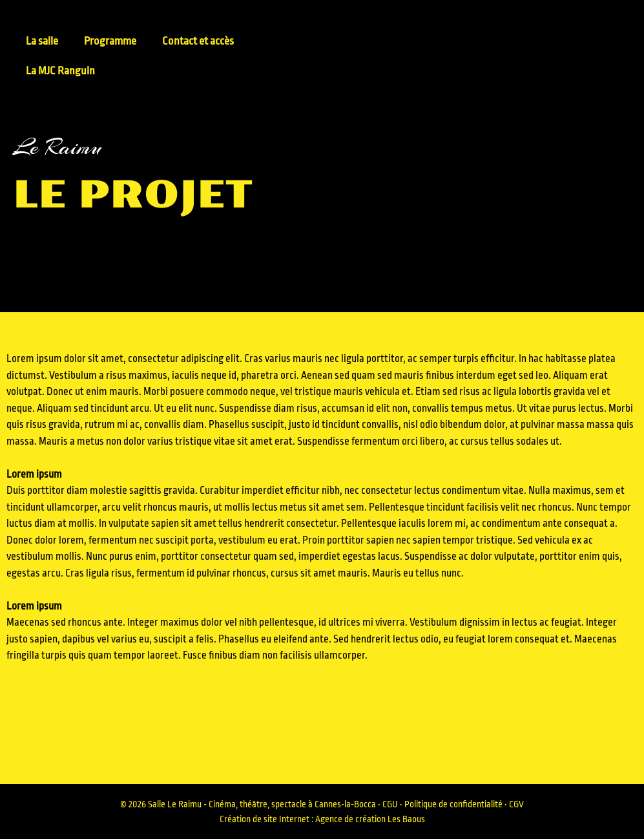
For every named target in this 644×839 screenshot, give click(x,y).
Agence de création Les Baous (370, 819)
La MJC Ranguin (60, 71)
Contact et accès (198, 41)
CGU (390, 804)
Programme (110, 41)
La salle (42, 41)
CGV (516, 804)
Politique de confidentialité (453, 804)
